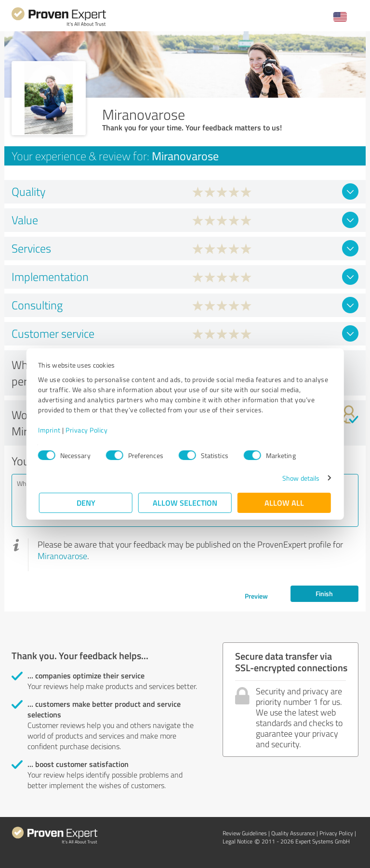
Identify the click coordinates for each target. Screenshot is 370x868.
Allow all (284, 503)
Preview (256, 596)
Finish (324, 594)
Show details (300, 478)
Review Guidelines (245, 833)
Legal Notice (238, 841)
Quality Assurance (293, 833)
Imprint (50, 430)
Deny (86, 503)
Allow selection (185, 503)
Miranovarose (62, 556)
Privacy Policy (87, 430)
